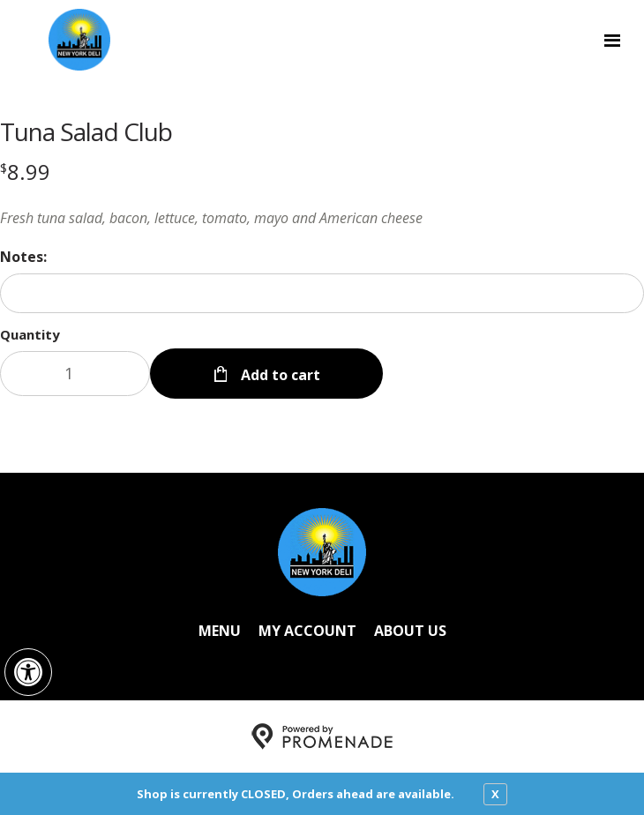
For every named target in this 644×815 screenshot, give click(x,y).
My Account (307, 631)
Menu (220, 631)
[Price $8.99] (25, 172)
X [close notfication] (495, 794)
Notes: (23, 257)
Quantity (30, 334)
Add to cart (279, 375)
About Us (410, 631)
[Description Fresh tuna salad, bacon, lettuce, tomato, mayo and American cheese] (322, 218)
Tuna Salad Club (86, 131)
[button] (28, 672)
